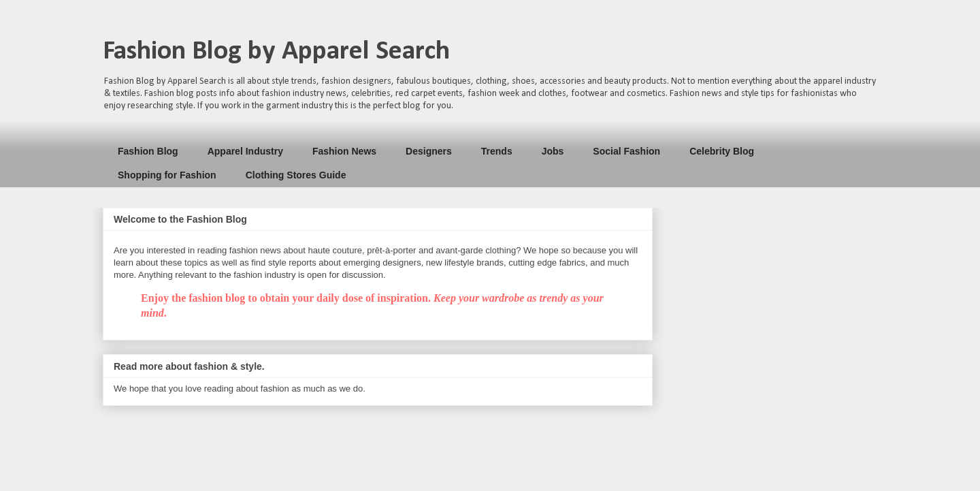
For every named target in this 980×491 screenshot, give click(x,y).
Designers (429, 151)
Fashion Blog (148, 151)
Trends (497, 151)
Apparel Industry (245, 151)
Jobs (553, 151)
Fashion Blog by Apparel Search (276, 52)
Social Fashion (626, 151)
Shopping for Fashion (167, 175)
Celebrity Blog (722, 151)
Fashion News (344, 151)
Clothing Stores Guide (296, 175)
